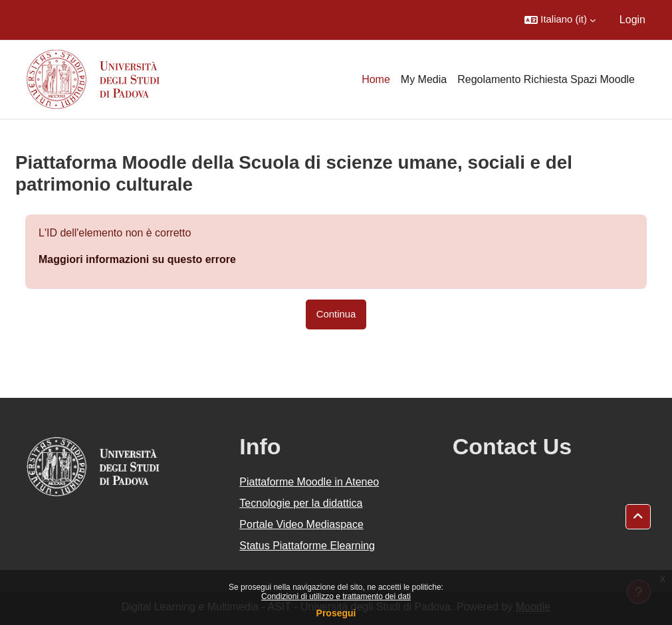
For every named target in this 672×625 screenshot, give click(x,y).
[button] (560, 20)
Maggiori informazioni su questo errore (137, 259)
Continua (336, 314)
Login (632, 20)
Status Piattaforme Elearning (307, 546)
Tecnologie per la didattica (301, 503)
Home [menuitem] (376, 79)
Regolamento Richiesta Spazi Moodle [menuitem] (546, 79)
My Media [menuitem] (424, 79)
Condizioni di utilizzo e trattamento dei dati (336, 596)
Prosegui (336, 613)
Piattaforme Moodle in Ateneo (309, 482)
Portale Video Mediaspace (301, 524)
